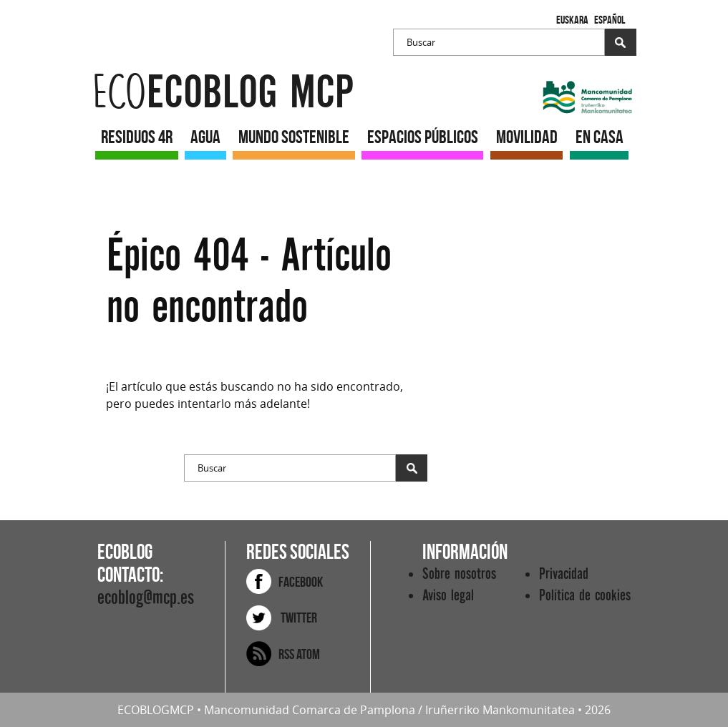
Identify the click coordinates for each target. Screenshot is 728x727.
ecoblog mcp (223, 93)
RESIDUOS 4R (137, 137)
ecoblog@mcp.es (146, 598)
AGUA (205, 137)
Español (610, 20)
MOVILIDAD (527, 137)
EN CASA (600, 137)
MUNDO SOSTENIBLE (294, 137)
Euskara (572, 20)
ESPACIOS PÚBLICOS (423, 137)
